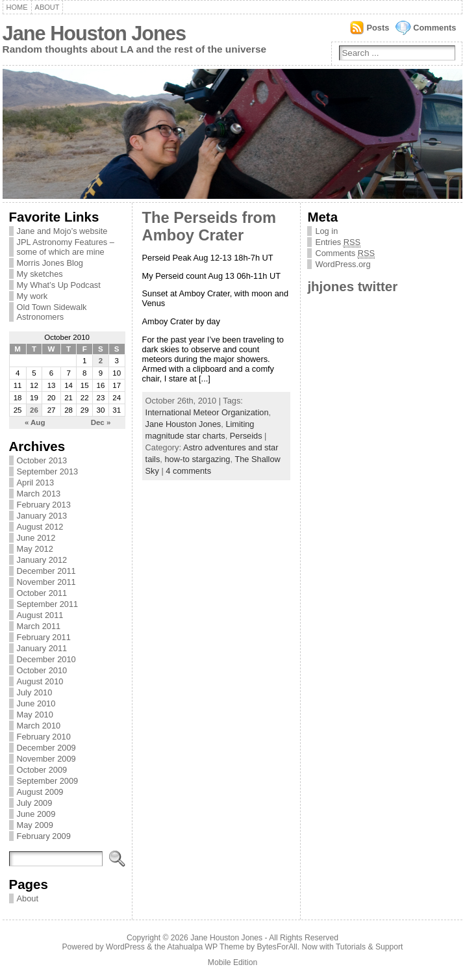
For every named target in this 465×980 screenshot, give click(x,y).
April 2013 (36, 483)
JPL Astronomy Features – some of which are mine (66, 247)
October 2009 (42, 770)
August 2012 (40, 527)
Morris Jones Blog (50, 263)
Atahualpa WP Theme (205, 947)
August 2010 (40, 681)
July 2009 (35, 803)
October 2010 (42, 670)
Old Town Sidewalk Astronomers (52, 312)
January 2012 (42, 560)
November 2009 (46, 759)
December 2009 (46, 748)
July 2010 (35, 692)
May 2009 (35, 825)
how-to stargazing (197, 459)
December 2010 (46, 659)
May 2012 (35, 549)
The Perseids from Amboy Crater (209, 226)
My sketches (40, 274)
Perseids (246, 436)
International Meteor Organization (207, 412)
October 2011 (42, 593)
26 (34, 410)
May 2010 (35, 715)
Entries (338, 242)
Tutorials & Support (370, 947)
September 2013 (48, 471)
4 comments (188, 471)
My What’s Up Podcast (59, 285)
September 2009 (48, 781)
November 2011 (46, 582)
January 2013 (42, 516)
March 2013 (39, 494)
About (47, 7)
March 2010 (39, 726)
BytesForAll (277, 947)
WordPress (125, 947)
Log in (326, 231)
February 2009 (44, 836)
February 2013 (44, 505)
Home (17, 7)
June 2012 (36, 538)
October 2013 (42, 460)
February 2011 (44, 637)
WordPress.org (343, 264)
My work (32, 296)
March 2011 (39, 626)
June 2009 (36, 814)
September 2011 (48, 604)
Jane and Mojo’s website (62, 231)
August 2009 (40, 792)
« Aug (35, 422)
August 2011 (40, 615)
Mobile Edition (232, 962)
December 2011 (46, 571)
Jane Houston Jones (94, 33)
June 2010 (36, 703)
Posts (378, 28)
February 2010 (44, 737)
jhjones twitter (352, 286)
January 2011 (42, 648)
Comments (434, 28)
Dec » (101, 422)
